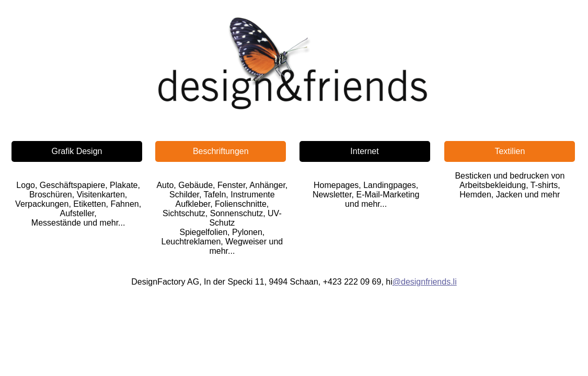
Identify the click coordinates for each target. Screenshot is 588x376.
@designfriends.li (425, 282)
